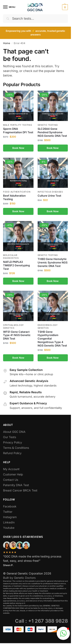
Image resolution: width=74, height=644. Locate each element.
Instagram (10, 517)
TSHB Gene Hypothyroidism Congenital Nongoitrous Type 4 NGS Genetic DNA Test (52, 339)
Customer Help (13, 474)
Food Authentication (17, 192)
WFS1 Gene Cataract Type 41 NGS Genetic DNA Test (17, 335)
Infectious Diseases (50, 192)
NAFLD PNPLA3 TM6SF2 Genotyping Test (16, 265)
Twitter (8, 512)
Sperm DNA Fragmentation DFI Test (18, 131)
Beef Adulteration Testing (14, 197)
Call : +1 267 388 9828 (41, 621)
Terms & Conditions (16, 448)
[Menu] (9, 7)
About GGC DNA (14, 432)
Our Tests (10, 437)
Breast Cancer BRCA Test (20, 490)
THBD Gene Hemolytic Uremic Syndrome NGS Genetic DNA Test (53, 262)
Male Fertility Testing (17, 125)
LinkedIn (9, 522)
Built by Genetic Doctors (19, 578)
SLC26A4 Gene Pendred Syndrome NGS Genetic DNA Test (52, 132)
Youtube (9, 528)
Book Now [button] (18, 148)
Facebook (10, 506)
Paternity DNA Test (16, 485)
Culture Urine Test (49, 196)
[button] (64, 7)
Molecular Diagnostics (11, 256)
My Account (11, 469)
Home (7, 43)
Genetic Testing (48, 125)
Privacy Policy (13, 442)
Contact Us (11, 480)
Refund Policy (12, 453)
